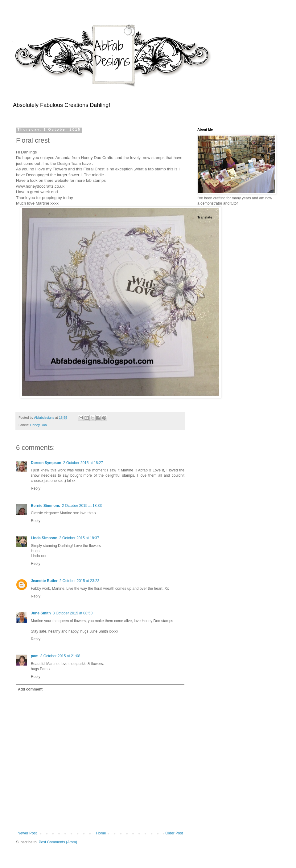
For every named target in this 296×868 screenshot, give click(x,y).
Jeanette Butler (44, 581)
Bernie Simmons (45, 506)
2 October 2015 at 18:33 (82, 506)
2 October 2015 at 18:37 (79, 538)
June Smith (41, 613)
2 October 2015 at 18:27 (83, 463)
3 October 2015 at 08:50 (73, 613)
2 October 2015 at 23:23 (79, 581)
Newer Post (27, 833)
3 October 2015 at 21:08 (60, 656)
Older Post (174, 833)
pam (35, 656)
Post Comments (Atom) (58, 842)
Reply (36, 488)
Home (101, 833)
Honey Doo (39, 425)
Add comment (30, 689)
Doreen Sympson (46, 463)
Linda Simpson (44, 538)
